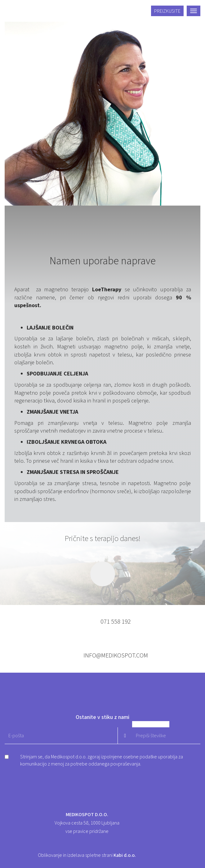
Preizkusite (167, 11)
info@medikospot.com (116, 656)
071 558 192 (116, 622)
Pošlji (125, 736)
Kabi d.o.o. (125, 855)
